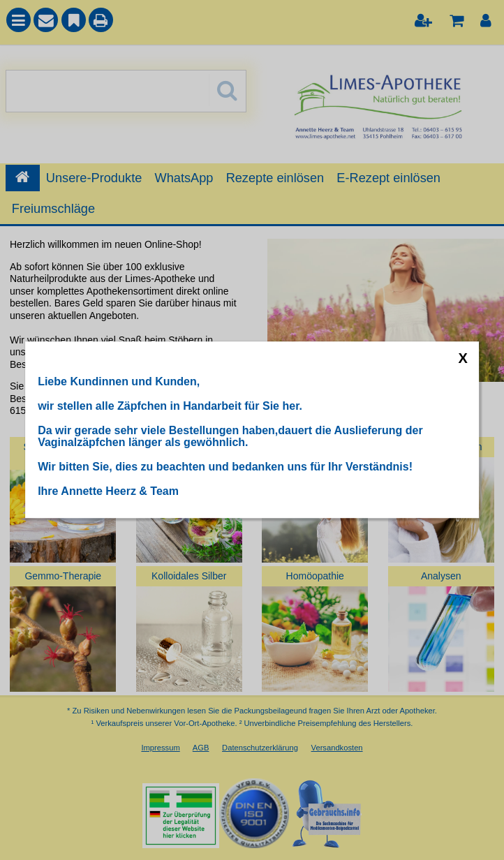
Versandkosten (337, 748)
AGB (201, 748)
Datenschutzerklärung (260, 748)
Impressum (160, 748)
